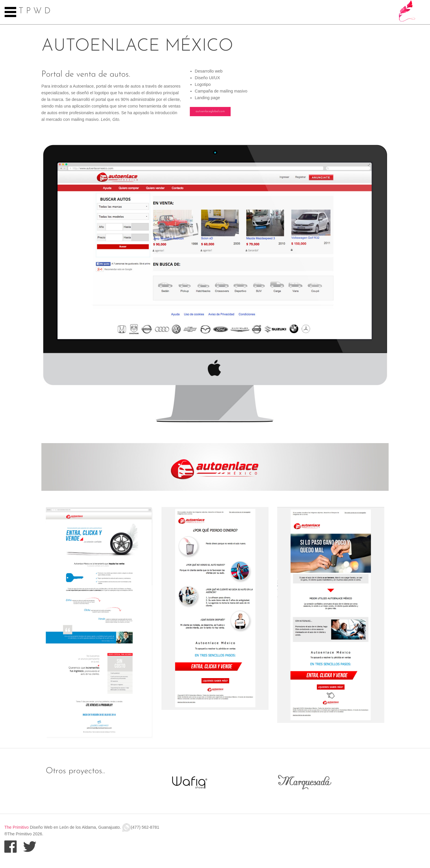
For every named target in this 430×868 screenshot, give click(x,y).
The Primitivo (16, 827)
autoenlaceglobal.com (210, 111)
